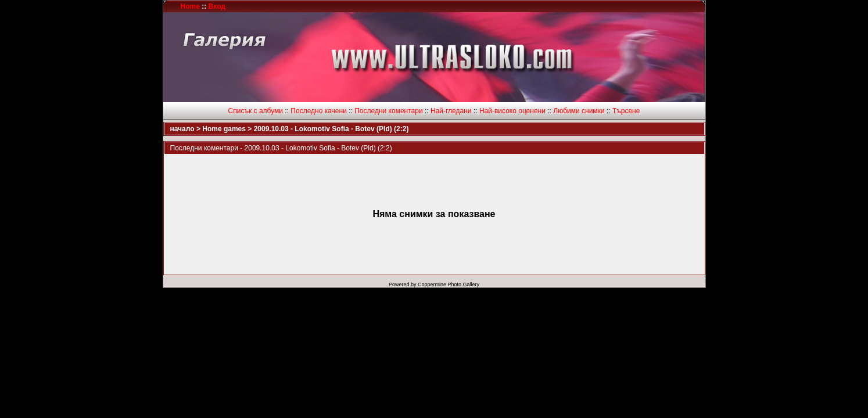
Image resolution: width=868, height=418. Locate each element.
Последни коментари (388, 111)
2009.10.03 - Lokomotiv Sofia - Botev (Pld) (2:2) (331, 129)
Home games (224, 129)
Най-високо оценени (512, 111)
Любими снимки (579, 111)
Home (190, 6)
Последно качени (319, 111)
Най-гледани (451, 111)
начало (182, 129)
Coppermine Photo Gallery (449, 284)
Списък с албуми (256, 111)
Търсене (626, 111)
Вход (217, 6)
